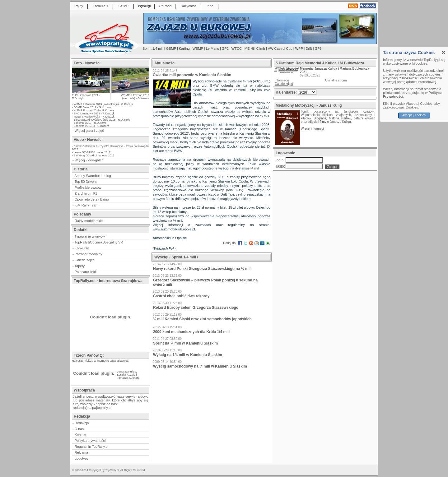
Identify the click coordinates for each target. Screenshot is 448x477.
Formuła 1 (100, 6)
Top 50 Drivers (86, 182)
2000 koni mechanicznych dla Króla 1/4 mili (191, 332)
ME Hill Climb (255, 49)
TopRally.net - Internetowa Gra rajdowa (108, 281)
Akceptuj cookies (414, 115)
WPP (299, 49)
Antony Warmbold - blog (93, 176)
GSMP (124, 6)
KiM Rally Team (86, 205)
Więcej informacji (313, 129)
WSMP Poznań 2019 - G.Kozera (94, 110)
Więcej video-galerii (89, 160)
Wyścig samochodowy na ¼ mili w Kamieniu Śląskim (200, 366)
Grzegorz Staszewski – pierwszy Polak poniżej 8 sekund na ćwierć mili (205, 282)
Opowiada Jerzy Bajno (92, 199)
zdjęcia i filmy (317, 122)
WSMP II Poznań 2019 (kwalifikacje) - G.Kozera (103, 104)
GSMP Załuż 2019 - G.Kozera (92, 107)
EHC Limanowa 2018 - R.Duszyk (94, 113)
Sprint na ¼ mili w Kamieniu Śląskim (185, 343)
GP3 (318, 49)
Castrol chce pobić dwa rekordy (181, 296)
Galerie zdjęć (85, 260)
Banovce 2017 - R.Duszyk (90, 123)
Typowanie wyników (90, 236)
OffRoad (165, 6)
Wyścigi (144, 6)
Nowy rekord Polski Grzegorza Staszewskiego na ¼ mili (202, 269)
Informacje (282, 80)
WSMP (198, 49)
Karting (184, 49)
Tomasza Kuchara (128, 378)
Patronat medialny (89, 254)
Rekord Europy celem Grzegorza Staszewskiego (196, 308)
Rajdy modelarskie (89, 221)
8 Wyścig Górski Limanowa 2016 (94, 155)
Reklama (81, 452)
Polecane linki (85, 272)
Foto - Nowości (87, 63)
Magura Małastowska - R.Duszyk (94, 117)
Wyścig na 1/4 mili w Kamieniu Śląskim (188, 355)
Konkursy (82, 248)
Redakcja (82, 423)
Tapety (80, 266)
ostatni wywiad (364, 118)
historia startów (340, 118)
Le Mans (212, 49)
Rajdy (79, 6)
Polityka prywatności (90, 441)
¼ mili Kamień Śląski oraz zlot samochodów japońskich (202, 319)
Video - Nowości (88, 140)
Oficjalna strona (336, 80)
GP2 (225, 49)
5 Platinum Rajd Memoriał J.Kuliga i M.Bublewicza (320, 63)
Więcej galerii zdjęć (89, 131)
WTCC (237, 49)
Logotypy (82, 458)
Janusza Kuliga (127, 372)
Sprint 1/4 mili (153, 49)
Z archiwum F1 (86, 193)
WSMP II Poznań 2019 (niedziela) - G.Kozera (135, 97)
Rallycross (189, 6)
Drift (309, 49)
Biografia (320, 118)
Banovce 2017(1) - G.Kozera (92, 126)
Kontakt (80, 435)
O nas (79, 429)
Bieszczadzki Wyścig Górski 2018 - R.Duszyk (102, 120)
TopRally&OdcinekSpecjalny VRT (100, 242)
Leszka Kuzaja (126, 375)
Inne (210, 6)
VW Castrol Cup (280, 49)
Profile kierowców (88, 188)
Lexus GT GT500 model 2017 (92, 152)
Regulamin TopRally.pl (91, 447)
